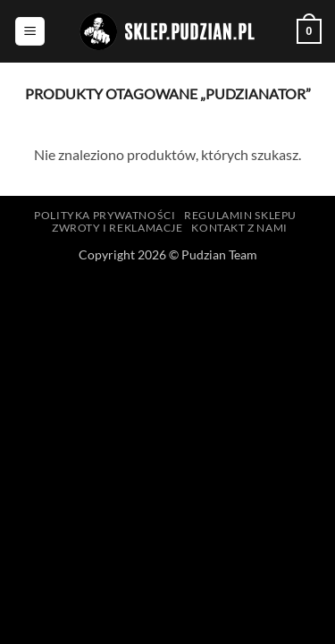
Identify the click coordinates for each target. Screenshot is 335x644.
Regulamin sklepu (240, 215)
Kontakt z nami (239, 228)
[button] (30, 32)
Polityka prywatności (105, 215)
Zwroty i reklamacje (117, 228)
